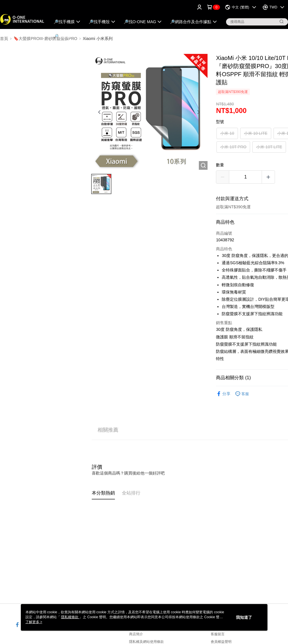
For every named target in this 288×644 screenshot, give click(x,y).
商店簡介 (136, 634)
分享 (223, 394)
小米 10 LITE (256, 133)
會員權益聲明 (221, 642)
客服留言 (218, 634)
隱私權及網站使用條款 (146, 642)
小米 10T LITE (269, 147)
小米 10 (227, 133)
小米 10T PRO (233, 147)
